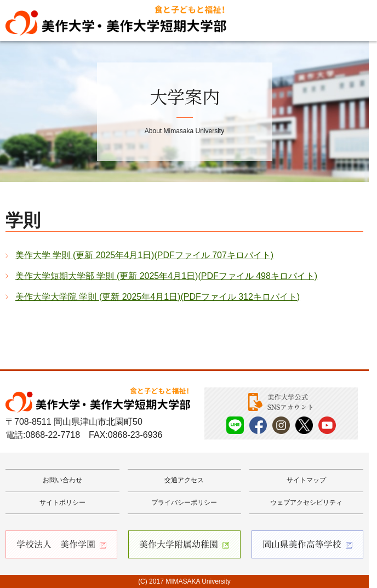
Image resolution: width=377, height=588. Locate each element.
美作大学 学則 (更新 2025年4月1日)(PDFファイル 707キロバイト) (144, 255)
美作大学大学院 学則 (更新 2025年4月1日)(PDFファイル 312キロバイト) (158, 297)
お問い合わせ (62, 480)
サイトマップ (306, 480)
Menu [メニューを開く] (353, 21)
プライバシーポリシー (184, 503)
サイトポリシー (62, 503)
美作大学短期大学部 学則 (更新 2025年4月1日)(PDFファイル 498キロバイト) (166, 276)
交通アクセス (184, 480)
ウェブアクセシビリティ (306, 503)
